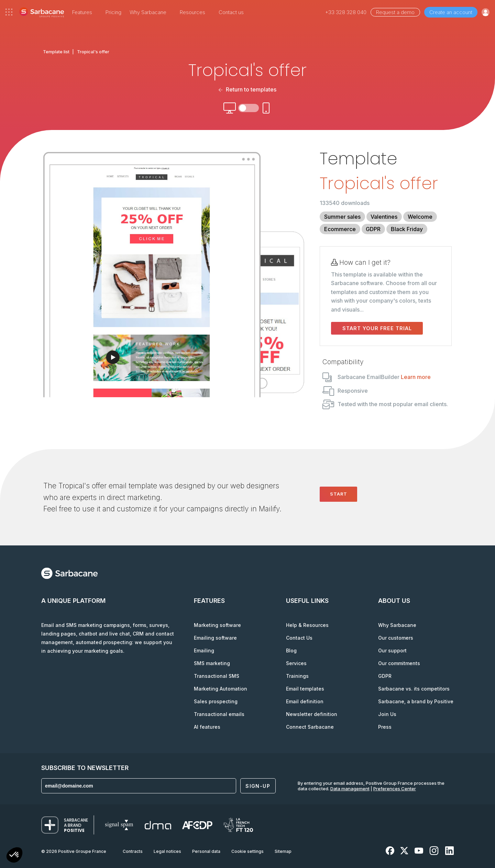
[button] (14, 856)
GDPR (373, 229)
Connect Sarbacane (310, 727)
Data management (350, 789)
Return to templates (247, 89)
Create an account (451, 12)
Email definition (305, 701)
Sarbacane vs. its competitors (414, 689)
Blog (291, 650)
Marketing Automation (221, 689)
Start (339, 494)
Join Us (387, 714)
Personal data (206, 851)
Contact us (231, 12)
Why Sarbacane (397, 625)
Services (296, 663)
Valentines (384, 217)
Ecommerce (340, 229)
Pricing (113, 12)
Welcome (420, 217)
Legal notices (167, 851)
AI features (207, 727)
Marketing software (217, 625)
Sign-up (258, 786)
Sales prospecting (216, 701)
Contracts (133, 851)
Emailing (204, 650)
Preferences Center (395, 789)
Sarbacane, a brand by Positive (416, 701)
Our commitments (399, 663)
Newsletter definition (312, 714)
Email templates (305, 689)
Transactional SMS (217, 676)
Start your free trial (377, 328)
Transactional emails (219, 714)
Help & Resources (307, 625)
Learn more (416, 377)
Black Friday (407, 229)
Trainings (297, 676)
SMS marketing (212, 663)
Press (385, 727)
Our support (392, 650)
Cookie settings (247, 851)
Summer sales (342, 217)
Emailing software (215, 638)
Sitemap (283, 851)
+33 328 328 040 (346, 12)
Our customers (396, 638)
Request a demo (395, 12)
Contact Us (299, 638)
